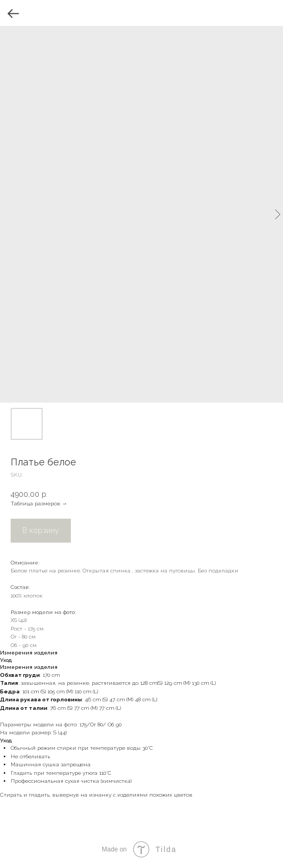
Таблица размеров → (39, 503)
